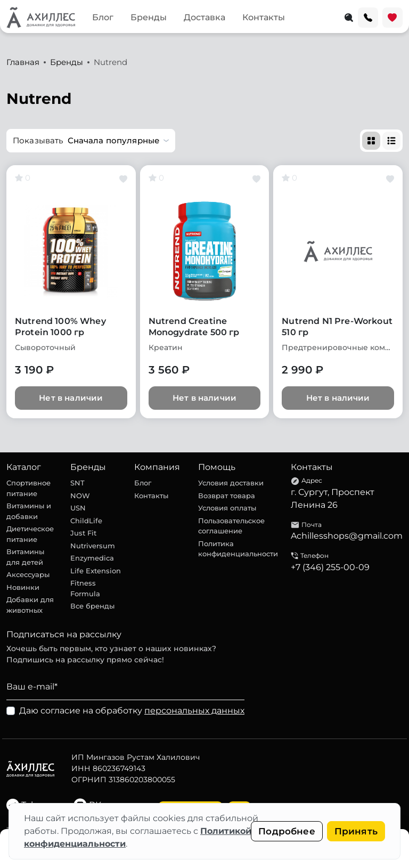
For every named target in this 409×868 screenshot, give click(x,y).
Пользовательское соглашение (231, 526)
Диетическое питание (30, 534)
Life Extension (96, 571)
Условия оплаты (227, 508)
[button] (91, 141)
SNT (77, 483)
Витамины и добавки (29, 511)
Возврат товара (227, 496)
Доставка (204, 17)
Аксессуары (28, 574)
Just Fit (83, 533)
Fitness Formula (85, 588)
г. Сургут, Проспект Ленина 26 (333, 498)
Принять (356, 831)
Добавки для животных (30, 605)
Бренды (149, 17)
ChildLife (86, 521)
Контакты (264, 17)
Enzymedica (92, 558)
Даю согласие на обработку (132, 711)
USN (78, 508)
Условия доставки (231, 483)
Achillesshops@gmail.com (347, 536)
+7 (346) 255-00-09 (330, 567)
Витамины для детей (25, 557)
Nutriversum (93, 546)
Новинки (23, 587)
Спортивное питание (28, 488)
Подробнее (287, 831)
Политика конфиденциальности (238, 549)
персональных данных (194, 711)
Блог (103, 17)
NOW (80, 496)
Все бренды (92, 606)
